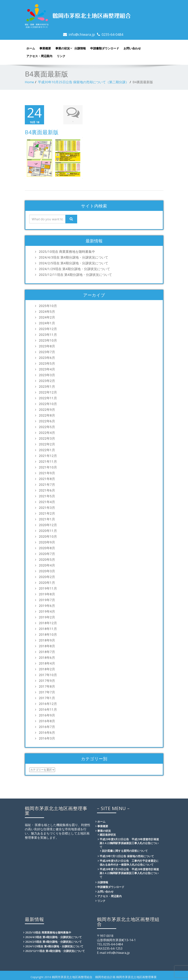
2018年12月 (48, 622)
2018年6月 (47, 657)
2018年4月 (47, 663)
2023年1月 (47, 386)
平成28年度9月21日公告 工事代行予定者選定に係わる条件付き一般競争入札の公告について (129, 862)
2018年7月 (47, 651)
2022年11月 (48, 397)
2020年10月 (48, 536)
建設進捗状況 (108, 834)
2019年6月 (47, 605)
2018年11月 (48, 628)
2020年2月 (47, 576)
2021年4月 (47, 501)
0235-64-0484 (112, 34)
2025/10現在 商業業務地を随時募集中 (67, 251)
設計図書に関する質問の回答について (125, 850)
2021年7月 (47, 484)
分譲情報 (80, 48)
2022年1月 (47, 449)
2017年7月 (47, 691)
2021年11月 (48, 461)
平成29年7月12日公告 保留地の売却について (127, 855)
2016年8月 (47, 720)
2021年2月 (47, 513)
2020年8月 (47, 547)
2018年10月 (48, 634)
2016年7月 (47, 726)
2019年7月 (47, 599)
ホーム (31, 48)
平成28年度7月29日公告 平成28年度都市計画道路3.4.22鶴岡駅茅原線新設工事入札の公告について (129, 872)
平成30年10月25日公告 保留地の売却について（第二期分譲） (83, 82)
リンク (61, 56)
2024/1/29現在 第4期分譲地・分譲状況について (74, 268)
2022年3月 (47, 438)
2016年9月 (47, 715)
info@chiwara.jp (82, 34)
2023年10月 (48, 340)
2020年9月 (47, 542)
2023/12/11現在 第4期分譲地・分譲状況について (75, 274)
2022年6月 (47, 420)
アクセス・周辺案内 (39, 56)
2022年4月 (47, 432)
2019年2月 (47, 616)
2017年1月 (47, 697)
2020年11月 (48, 530)
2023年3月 (47, 374)
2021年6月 (47, 490)
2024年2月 (47, 317)
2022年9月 (47, 409)
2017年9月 (47, 680)
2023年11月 (48, 334)
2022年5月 (47, 426)
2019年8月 (47, 593)
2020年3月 (47, 570)
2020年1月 (47, 582)
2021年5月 (47, 495)
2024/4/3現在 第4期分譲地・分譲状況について (74, 257)
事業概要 (45, 48)
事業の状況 (63, 48)
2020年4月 (47, 565)
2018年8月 (47, 645)
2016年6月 (47, 732)
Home (29, 82)
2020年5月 (47, 559)
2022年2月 (47, 443)
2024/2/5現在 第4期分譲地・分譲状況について (74, 262)
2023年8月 (47, 345)
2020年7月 (47, 553)
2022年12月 (48, 392)
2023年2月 (47, 380)
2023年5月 (47, 363)
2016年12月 (48, 703)
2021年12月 (48, 455)
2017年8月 (47, 686)
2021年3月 (47, 507)
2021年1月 (47, 518)
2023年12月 (48, 328)
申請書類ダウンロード (105, 48)
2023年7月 (47, 351)
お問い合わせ (132, 48)
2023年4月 (47, 369)
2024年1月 (47, 322)
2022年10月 (48, 403)
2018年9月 (47, 640)
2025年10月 (48, 305)
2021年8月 (47, 478)
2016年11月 (48, 709)
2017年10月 (48, 674)
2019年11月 (48, 588)
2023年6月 (47, 357)
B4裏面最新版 (42, 131)
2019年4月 (47, 611)
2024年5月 (47, 311)
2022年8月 (47, 415)
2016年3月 (47, 738)
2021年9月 (47, 472)
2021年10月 (48, 467)
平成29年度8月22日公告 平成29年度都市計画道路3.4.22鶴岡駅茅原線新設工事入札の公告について (129, 842)
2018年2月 (47, 668)
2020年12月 (48, 524)
